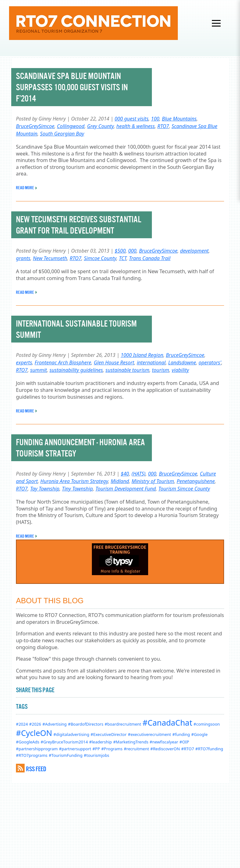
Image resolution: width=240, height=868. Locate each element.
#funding (181, 734)
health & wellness (135, 126)
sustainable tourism (128, 370)
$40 (125, 474)
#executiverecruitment (149, 734)
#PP (96, 749)
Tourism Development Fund (126, 489)
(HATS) (138, 474)
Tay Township (45, 489)
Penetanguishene (196, 481)
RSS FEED (36, 769)
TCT (122, 258)
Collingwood (71, 126)
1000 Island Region (142, 355)
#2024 (22, 724)
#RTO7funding (209, 749)
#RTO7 (188, 749)
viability (180, 370)
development (194, 251)
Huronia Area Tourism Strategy (74, 481)
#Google (199, 734)
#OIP (184, 742)
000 (132, 251)
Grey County (100, 126)
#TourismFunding (66, 755)
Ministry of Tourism (153, 481)
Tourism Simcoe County (184, 489)
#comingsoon (207, 724)
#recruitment (136, 749)
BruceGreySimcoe (35, 126)
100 (155, 119)
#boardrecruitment (123, 724)
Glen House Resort (114, 362)
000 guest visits (132, 119)
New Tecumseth (50, 258)
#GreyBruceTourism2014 (64, 742)
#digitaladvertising (71, 734)
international (151, 362)
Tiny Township (77, 489)
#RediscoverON (165, 749)
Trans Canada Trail (150, 258)
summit (38, 370)
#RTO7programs (32, 755)
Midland (120, 481)
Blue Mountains (179, 119)
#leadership (100, 742)
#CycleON (34, 733)
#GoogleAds (28, 742)
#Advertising (55, 724)
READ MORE (25, 188)
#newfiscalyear (164, 742)
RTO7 (163, 126)
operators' (210, 362)
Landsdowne (182, 362)
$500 (120, 251)
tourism (160, 370)
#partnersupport (75, 749)
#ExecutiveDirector (109, 734)
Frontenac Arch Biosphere (63, 362)
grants (23, 258)
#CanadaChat (167, 723)
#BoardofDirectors (86, 724)
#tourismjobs (97, 755)
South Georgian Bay (62, 134)
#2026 (35, 724)
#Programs (112, 749)
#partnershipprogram (37, 749)
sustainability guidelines (76, 370)
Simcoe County (100, 258)
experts (24, 362)
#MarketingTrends (131, 742)
